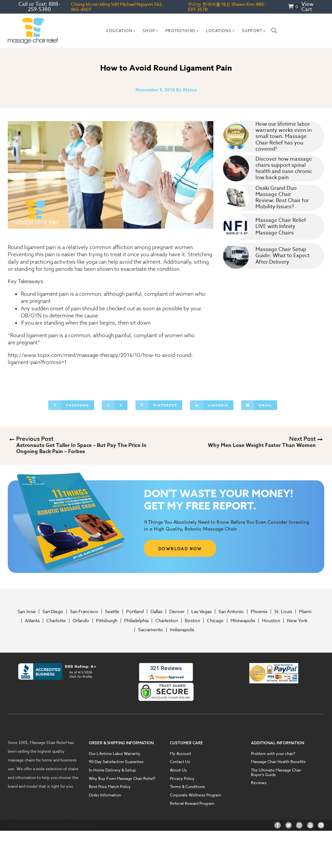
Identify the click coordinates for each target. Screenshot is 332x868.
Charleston (167, 621)
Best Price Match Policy (110, 787)
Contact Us (180, 762)
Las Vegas (202, 611)
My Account (181, 754)
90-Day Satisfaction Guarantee (116, 762)
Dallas (156, 611)
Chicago (215, 621)
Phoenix (259, 611)
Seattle (112, 611)
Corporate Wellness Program (196, 795)
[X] (115, 405)
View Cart (308, 7)
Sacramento (151, 630)
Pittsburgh (107, 621)
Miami (305, 611)
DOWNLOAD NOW (180, 548)
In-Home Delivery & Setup (112, 770)
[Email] (259, 405)
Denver (177, 611)
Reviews (259, 783)
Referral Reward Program (192, 804)
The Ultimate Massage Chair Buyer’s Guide (276, 772)
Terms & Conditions (187, 787)
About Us (178, 770)
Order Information (105, 795)
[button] (121, 31)
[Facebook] (71, 405)
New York (297, 621)
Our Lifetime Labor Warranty (115, 754)
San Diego (53, 611)
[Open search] (274, 31)
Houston (271, 621)
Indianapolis (182, 630)
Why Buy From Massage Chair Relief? (122, 779)
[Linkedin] (212, 405)
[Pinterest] (159, 405)
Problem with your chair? (273, 754)
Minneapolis (243, 621)
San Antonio (231, 611)
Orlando (81, 621)
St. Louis (283, 611)
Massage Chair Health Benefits (278, 762)
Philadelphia (136, 621)
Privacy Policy (182, 779)
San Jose (27, 611)
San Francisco (84, 611)
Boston (192, 621)
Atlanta (32, 621)
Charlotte (56, 621)
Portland (135, 611)
